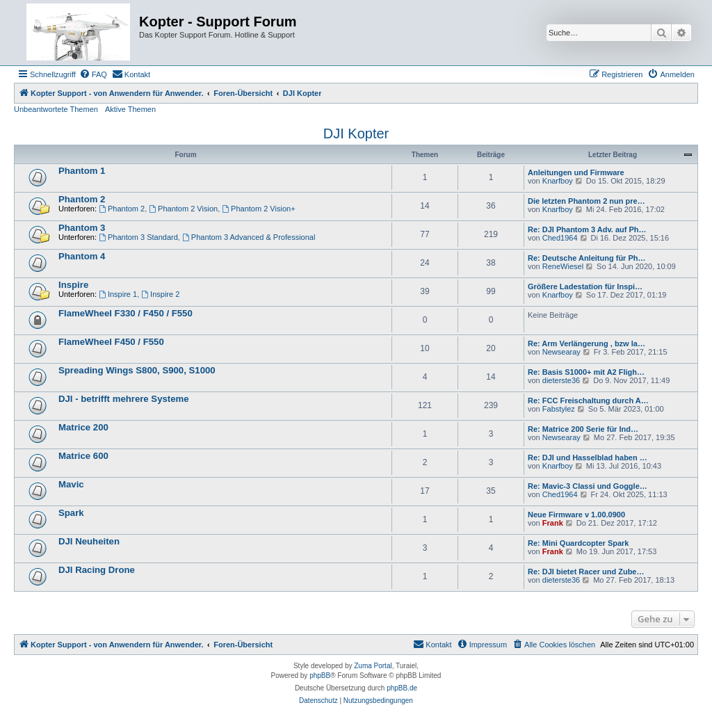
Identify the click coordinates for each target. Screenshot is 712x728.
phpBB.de (402, 688)
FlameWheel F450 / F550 (111, 342)
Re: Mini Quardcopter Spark (578, 543)
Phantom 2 (82, 199)
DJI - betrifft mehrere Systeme (124, 399)
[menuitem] (93, 74)
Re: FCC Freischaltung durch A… (588, 401)
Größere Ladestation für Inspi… (585, 286)
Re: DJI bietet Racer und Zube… (586, 572)
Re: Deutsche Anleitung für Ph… (587, 258)
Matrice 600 (83, 456)
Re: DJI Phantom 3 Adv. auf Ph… (587, 229)
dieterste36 (561, 380)
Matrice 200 (83, 427)
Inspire (73, 285)
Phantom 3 (82, 228)
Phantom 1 (82, 171)
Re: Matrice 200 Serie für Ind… (583, 429)
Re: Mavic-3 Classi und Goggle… (588, 486)
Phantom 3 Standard (138, 237)
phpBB (320, 676)
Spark (71, 513)
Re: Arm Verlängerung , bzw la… (586, 343)
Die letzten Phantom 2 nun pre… (586, 201)
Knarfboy (558, 181)
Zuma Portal (373, 666)
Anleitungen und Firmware (576, 172)
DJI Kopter (356, 134)
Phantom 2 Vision (183, 209)
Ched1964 (560, 238)
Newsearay (561, 352)
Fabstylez (559, 409)
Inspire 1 (118, 294)
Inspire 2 (160, 294)
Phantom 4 (82, 256)
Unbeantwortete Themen (56, 109)
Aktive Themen (130, 109)
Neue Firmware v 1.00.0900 (576, 515)
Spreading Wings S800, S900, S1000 (137, 370)
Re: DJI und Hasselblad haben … (588, 458)
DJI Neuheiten (89, 541)
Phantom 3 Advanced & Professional (249, 237)
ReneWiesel (563, 266)
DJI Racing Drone (97, 570)
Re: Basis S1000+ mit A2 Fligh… (586, 372)
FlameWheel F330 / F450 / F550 (126, 313)
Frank (553, 523)
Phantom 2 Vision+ (258, 209)
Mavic (71, 484)
